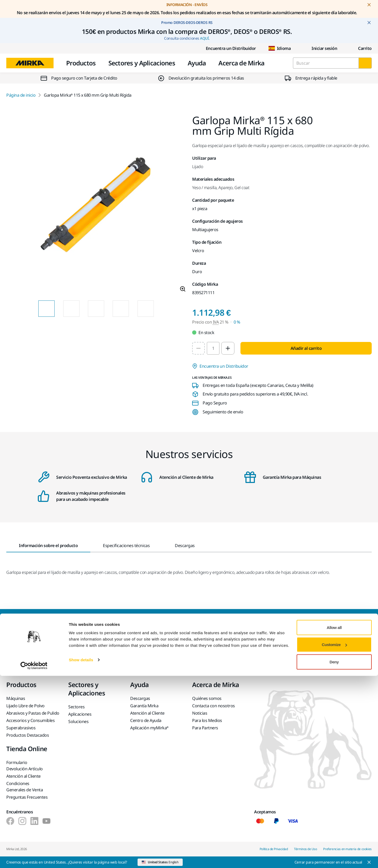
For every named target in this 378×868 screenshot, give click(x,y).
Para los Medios (207, 720)
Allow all (334, 820)
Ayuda (197, 63)
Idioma (280, 48)
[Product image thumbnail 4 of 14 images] (121, 309)
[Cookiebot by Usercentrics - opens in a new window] (34, 858)
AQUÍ (204, 38)
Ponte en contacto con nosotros (137, 644)
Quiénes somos (207, 698)
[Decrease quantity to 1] (198, 348)
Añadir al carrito (306, 348)
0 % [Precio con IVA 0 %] (237, 322)
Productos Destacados (28, 735)
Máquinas (16, 698)
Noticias (200, 713)
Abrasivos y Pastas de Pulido (33, 713)
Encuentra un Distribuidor (227, 48)
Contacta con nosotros (214, 706)
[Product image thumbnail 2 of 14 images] (71, 309)
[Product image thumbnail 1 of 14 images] (46, 309)
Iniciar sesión (320, 48)
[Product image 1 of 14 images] (96, 206)
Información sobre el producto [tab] (48, 545)
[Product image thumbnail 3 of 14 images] (96, 309)
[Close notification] (369, 5)
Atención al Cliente (147, 713)
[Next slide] (163, 309)
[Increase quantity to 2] (228, 348)
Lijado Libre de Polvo (25, 706)
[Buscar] (365, 63)
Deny (334, 854)
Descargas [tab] (185, 545)
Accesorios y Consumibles (30, 720)
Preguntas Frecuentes (27, 797)
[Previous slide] (29, 309)
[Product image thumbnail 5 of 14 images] (146, 309)
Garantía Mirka (144, 706)
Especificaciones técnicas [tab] (126, 545)
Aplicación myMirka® (149, 728)
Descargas (140, 698)
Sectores (76, 707)
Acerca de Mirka (241, 63)
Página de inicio (21, 95)
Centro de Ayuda (146, 720)
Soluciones (78, 721)
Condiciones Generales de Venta (25, 787)
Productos (81, 63)
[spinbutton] (213, 348)
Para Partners (205, 728)
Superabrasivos (21, 728)
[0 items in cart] (361, 48)
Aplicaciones (80, 714)
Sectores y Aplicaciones (142, 63)
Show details (81, 852)
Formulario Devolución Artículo (25, 766)
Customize (334, 837)
